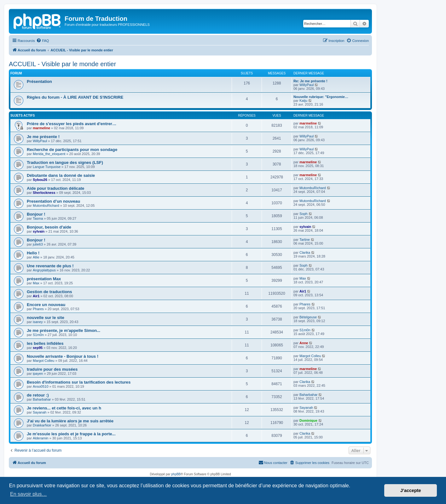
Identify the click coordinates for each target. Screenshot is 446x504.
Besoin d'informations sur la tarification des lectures (79, 382)
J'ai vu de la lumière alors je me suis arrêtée (70, 421)
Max (36, 283)
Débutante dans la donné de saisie (61, 175)
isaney (38, 322)
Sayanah (40, 412)
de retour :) (38, 395)
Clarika (305, 252)
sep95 (38, 348)
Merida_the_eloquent (49, 154)
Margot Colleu (43, 361)
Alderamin (41, 438)
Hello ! (33, 253)
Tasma (38, 218)
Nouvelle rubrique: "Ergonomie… (321, 97)
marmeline (41, 128)
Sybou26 (40, 180)
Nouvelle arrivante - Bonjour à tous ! (63, 356)
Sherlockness (44, 193)
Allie (36, 257)
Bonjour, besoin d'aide (49, 227)
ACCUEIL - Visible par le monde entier (62, 64)
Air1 (36, 296)
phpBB (176, 474)
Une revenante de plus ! (50, 266)
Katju (303, 101)
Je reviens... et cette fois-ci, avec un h (64, 408)
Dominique (308, 420)
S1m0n (38, 335)
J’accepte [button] (411, 490)
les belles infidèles (45, 343)
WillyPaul (307, 85)
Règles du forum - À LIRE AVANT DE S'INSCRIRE (75, 97)
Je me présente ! (43, 137)
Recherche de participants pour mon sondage (72, 150)
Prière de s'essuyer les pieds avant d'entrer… (72, 124)
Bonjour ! (36, 214)
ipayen (38, 374)
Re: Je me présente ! (310, 81)
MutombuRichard (313, 188)
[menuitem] (43, 41)
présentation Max (44, 279)
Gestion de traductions (49, 292)
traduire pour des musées (52, 369)
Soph (304, 214)
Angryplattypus (44, 270)
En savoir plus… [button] (29, 494)
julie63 (38, 244)
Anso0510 (41, 386)
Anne (304, 343)
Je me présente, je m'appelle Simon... (64, 330)
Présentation (39, 81)
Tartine (305, 240)
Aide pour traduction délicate (55, 188)
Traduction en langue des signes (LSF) (65, 162)
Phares (38, 309)
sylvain (39, 231)
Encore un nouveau (46, 305)
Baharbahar (42, 399)
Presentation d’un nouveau (53, 201)
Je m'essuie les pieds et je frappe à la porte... (71, 434)
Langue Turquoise (47, 167)
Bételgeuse (308, 317)
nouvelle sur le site (46, 318)
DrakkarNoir (42, 425)
